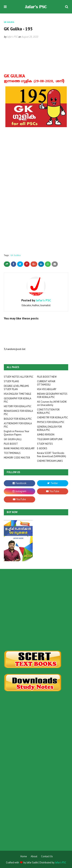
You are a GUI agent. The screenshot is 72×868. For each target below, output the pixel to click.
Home (24, 856)
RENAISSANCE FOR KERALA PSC (18, 413)
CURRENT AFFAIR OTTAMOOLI (46, 383)
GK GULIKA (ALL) (13, 439)
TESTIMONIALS (12, 453)
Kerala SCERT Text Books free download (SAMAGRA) (52, 455)
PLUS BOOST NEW (47, 377)
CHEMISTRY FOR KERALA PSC (53, 417)
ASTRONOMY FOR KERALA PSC (18, 425)
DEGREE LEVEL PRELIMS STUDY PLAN (16, 388)
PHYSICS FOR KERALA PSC (51, 422)
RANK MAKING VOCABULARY (19, 448)
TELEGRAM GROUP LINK (50, 439)
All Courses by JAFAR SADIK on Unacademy (52, 403)
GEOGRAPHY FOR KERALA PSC (17, 400)
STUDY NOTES (45, 444)
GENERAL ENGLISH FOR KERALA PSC (49, 428)
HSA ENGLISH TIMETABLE (18, 394)
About (34, 856)
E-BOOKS (42, 448)
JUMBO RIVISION (46, 435)
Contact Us (47, 856)
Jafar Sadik (32, 863)
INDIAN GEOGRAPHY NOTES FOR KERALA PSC (52, 395)
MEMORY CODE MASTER (17, 458)
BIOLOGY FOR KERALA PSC (18, 419)
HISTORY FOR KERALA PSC (18, 406)
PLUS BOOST (11, 444)
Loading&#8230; (31, 198)
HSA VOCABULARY (47, 389)
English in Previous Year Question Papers (17, 433)
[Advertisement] (36, 610)
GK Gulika (15, 255)
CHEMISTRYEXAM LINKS (50, 461)
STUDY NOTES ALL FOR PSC (19, 377)
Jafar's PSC (12, 37)
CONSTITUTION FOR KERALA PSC (48, 411)
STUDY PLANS (11, 381)
